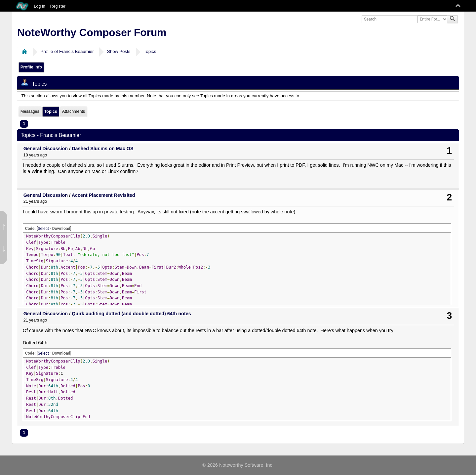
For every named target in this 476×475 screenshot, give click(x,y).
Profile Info (31, 67)
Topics (150, 51)
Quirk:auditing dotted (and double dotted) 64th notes (131, 314)
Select (43, 229)
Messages (30, 111)
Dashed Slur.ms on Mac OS (102, 149)
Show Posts (119, 51)
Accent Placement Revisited (103, 195)
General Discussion (46, 149)
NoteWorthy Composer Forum (92, 32)
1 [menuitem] (24, 124)
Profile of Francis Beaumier (67, 51)
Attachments (74, 111)
